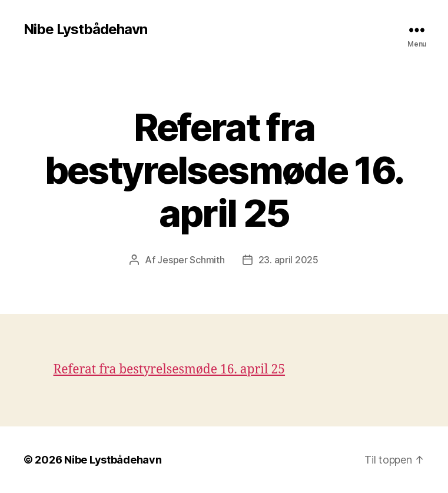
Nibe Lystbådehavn (85, 29)
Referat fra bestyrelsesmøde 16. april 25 (170, 370)
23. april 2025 (288, 260)
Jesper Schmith (191, 260)
